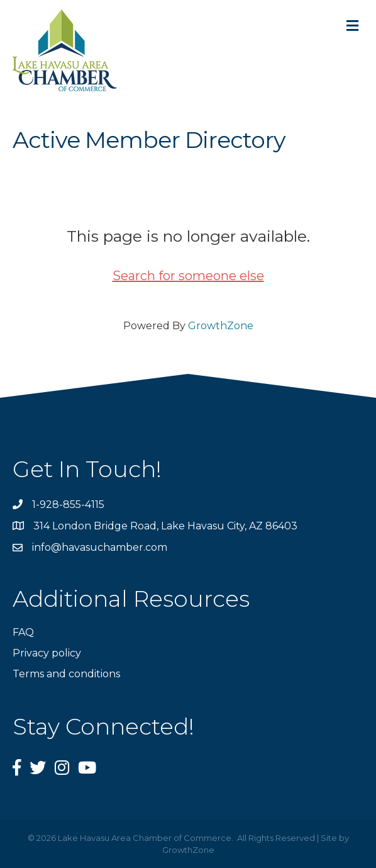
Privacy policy (47, 653)
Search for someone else (188, 276)
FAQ (23, 632)
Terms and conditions (66, 674)
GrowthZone (221, 326)
